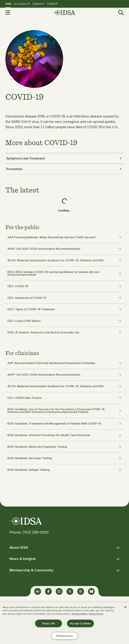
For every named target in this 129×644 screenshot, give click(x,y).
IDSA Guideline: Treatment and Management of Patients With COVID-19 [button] (64, 424)
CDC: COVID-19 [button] (65, 286)
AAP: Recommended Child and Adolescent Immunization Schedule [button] (65, 363)
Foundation (21, 4)
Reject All (49, 623)
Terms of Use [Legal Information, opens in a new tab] (96, 614)
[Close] (125, 607)
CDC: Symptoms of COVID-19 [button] (65, 298)
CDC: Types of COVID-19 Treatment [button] (65, 309)
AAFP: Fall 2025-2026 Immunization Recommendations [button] (65, 249)
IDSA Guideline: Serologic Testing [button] (64, 458)
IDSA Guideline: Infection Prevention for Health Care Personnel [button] (64, 435)
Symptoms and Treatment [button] (64, 158)
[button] (10, 13)
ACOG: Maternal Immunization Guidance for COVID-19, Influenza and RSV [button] (65, 260)
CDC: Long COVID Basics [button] (65, 321)
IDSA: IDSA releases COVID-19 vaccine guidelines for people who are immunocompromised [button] (64, 273)
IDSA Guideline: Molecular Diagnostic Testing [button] (64, 447)
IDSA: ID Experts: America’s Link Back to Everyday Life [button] (64, 332)
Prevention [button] (64, 169)
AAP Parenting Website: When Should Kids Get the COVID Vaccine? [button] (65, 237)
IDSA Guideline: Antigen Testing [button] (64, 470)
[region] (64, 623)
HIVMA (51, 4)
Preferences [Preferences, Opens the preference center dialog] (65, 636)
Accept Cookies (80, 623)
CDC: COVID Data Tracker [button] (65, 398)
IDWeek (37, 4)
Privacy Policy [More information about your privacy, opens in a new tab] (80, 614)
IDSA (8, 4)
